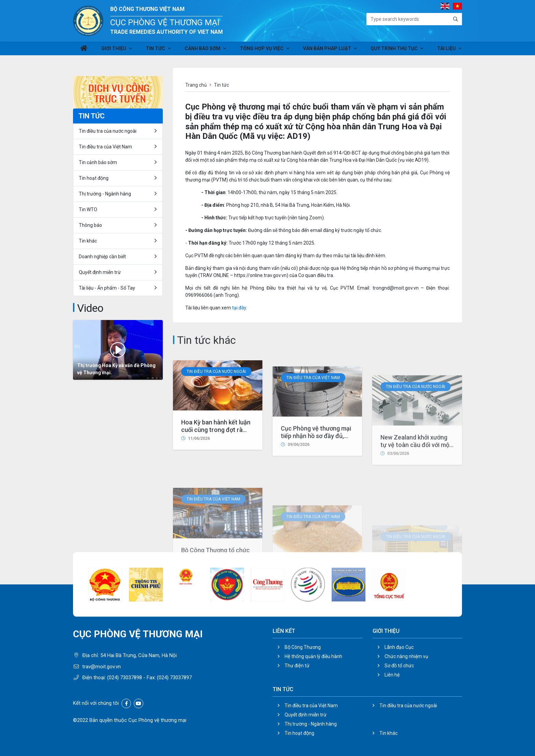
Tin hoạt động (299, 733)
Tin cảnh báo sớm (98, 162)
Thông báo (90, 225)
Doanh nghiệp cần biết (102, 257)
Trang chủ (196, 85)
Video (90, 308)
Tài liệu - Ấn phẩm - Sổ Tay (107, 288)
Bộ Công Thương (303, 647)
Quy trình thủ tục (389, 50)
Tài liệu (440, 50)
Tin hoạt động (94, 178)
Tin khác (88, 241)
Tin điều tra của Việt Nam (313, 447)
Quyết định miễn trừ (100, 272)
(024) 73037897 (174, 678)
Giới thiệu (114, 50)
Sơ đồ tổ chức (399, 666)
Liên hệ (392, 675)
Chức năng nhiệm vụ (406, 656)
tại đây (239, 308)
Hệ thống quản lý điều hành (313, 656)
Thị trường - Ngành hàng (105, 194)
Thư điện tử (297, 666)
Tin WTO (88, 209)
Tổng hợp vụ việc (259, 50)
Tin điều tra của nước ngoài (216, 431)
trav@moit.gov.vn (102, 667)
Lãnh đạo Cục (399, 647)
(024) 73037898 (125, 678)
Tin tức (155, 50)
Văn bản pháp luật (323, 50)
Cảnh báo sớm (201, 50)
